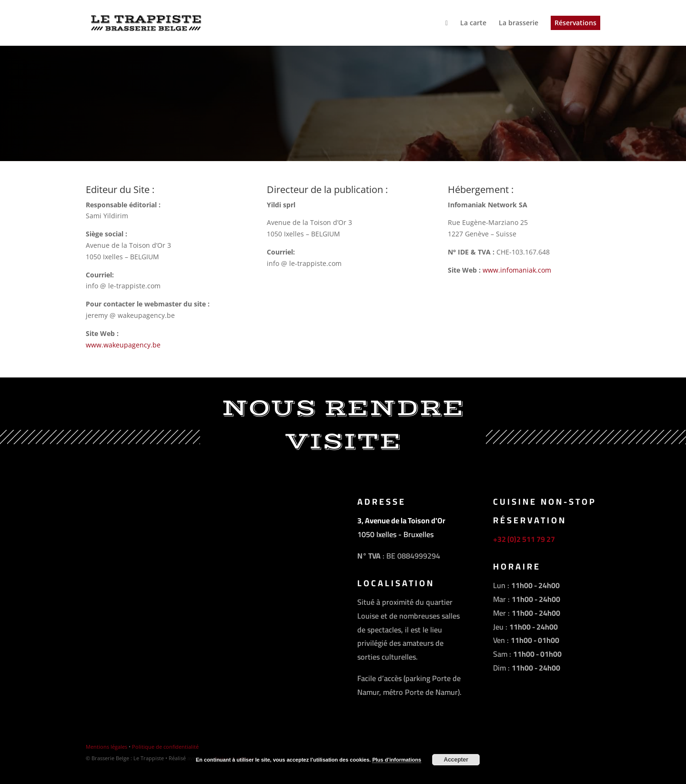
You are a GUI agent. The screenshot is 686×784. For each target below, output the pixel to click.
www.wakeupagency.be (123, 345)
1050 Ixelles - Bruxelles (395, 534)
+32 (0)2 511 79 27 (524, 539)
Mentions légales (106, 747)
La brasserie (519, 23)
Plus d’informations (397, 760)
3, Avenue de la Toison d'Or (401, 520)
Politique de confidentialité (165, 747)
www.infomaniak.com (517, 270)
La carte (473, 23)
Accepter (456, 760)
